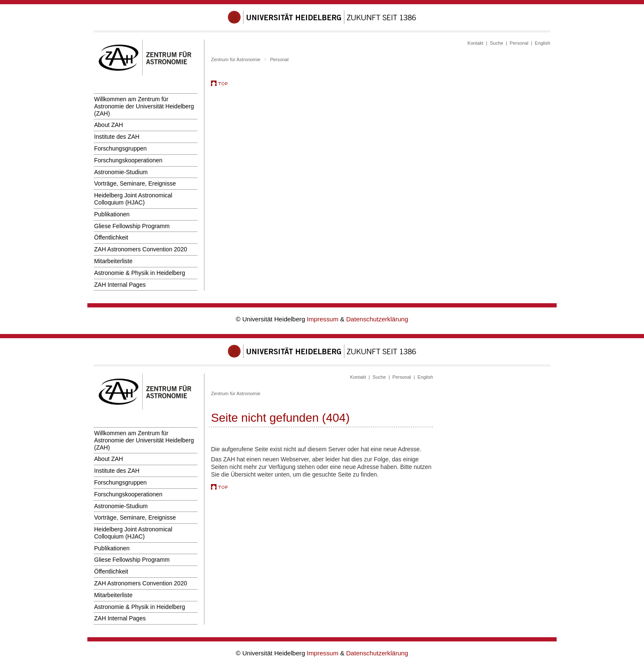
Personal (519, 43)
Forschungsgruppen (120, 148)
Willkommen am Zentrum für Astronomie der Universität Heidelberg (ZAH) (144, 106)
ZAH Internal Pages (120, 285)
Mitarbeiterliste (113, 261)
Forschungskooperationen (128, 160)
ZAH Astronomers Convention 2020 (141, 249)
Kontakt (475, 43)
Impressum (323, 319)
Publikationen (112, 214)
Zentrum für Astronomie (236, 59)
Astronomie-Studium (121, 172)
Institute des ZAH (117, 137)
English (543, 43)
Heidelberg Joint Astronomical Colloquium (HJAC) (133, 199)
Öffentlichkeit (111, 237)
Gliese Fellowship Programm (132, 226)
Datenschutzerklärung (377, 319)
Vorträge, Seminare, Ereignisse (135, 183)
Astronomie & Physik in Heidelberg (140, 273)
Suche (497, 43)
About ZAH (108, 125)
